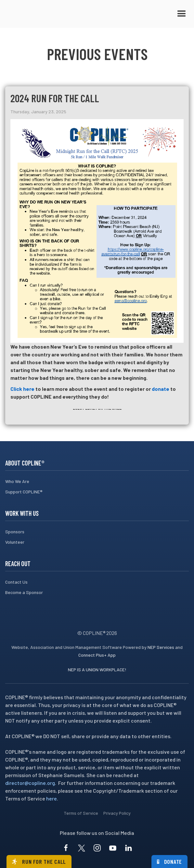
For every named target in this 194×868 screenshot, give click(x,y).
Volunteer (15, 542)
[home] (38, 14)
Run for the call (39, 862)
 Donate (170, 862)
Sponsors (15, 532)
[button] (182, 14)
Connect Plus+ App (97, 655)
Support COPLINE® (24, 492)
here (52, 798)
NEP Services (161, 647)
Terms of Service (81, 813)
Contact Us (16, 582)
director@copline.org (30, 783)
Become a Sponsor (24, 592)
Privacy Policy (117, 813)
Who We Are (17, 481)
